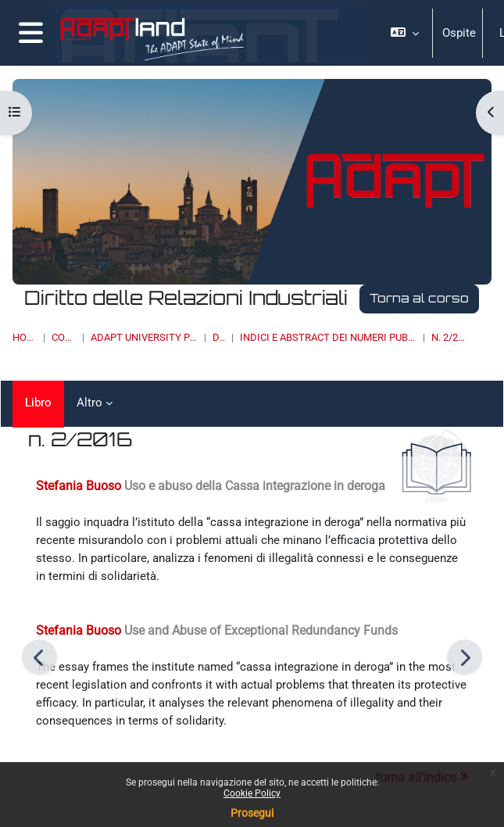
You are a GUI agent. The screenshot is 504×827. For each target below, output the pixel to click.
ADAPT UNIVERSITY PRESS (144, 337)
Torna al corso (419, 298)
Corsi (64, 337)
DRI (219, 337)
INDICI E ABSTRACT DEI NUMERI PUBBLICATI (328, 337)
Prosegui (252, 813)
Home (25, 337)
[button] (405, 33)
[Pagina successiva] (465, 657)
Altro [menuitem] (89, 403)
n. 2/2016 (450, 337)
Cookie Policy (252, 793)
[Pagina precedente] (39, 657)
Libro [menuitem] (38, 403)
